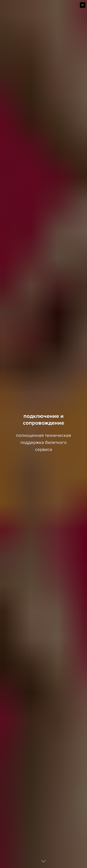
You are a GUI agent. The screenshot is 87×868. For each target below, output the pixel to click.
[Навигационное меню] (83, 5)
